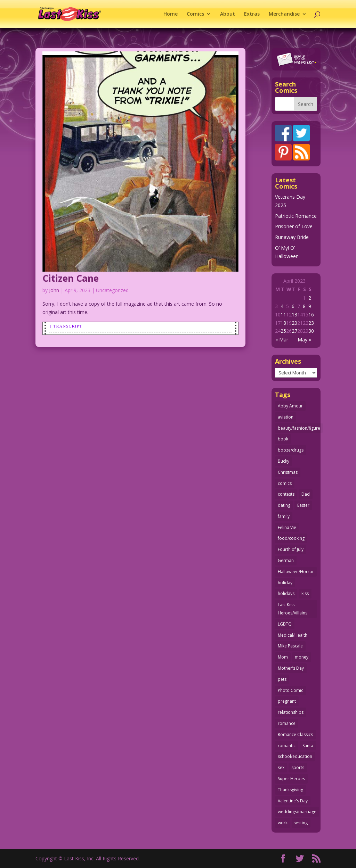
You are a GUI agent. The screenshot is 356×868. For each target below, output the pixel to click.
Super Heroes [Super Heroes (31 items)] (291, 779)
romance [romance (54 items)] (287, 723)
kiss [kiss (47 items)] (305, 593)
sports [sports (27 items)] (298, 767)
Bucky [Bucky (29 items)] (284, 461)
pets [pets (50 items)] (282, 679)
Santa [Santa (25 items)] (308, 746)
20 (294, 323)
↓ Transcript (66, 326)
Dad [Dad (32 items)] (306, 494)
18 (283, 323)
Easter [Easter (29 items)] (303, 505)
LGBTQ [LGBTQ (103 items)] (285, 624)
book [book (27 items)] (283, 439)
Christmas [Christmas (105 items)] (288, 472)
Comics (195, 14)
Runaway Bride (292, 237)
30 (311, 331)
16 (311, 315)
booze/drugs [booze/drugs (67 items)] (291, 450)
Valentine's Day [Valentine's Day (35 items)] (293, 801)
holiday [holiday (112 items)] (285, 583)
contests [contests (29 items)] (286, 494)
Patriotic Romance (296, 216)
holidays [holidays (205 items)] (286, 593)
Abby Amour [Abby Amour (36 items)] (290, 406)
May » (304, 340)
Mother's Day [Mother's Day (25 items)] (291, 668)
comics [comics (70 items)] (285, 483)
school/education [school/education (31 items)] (295, 756)
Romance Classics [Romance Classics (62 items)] (295, 734)
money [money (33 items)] (302, 657)
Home (171, 14)
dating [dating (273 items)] (284, 505)
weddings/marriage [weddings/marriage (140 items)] (297, 812)
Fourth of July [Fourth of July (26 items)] (291, 549)
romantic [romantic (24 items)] (287, 746)
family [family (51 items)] (284, 516)
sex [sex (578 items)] (281, 767)
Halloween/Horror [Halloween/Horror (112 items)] (296, 572)
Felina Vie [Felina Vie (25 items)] (287, 527)
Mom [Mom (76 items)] (283, 657)
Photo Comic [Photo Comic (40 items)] (290, 690)
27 (294, 331)
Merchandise (284, 14)
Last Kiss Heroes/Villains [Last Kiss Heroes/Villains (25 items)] (293, 609)
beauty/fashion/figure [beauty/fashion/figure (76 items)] (299, 428)
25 (283, 331)
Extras (252, 14)
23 (311, 323)
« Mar (282, 340)
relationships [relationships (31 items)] (291, 712)
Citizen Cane (71, 278)
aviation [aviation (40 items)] (286, 417)
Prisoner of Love (294, 226)
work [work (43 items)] (283, 823)
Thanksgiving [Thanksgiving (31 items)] (290, 790)
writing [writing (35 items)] (301, 823)
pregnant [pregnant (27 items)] (287, 701)
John (54, 290)
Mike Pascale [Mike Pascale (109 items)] (290, 646)
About (228, 14)
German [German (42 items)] (286, 560)
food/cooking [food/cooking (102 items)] (291, 538)
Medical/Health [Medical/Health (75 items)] (293, 635)
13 (294, 315)
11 (283, 315)
